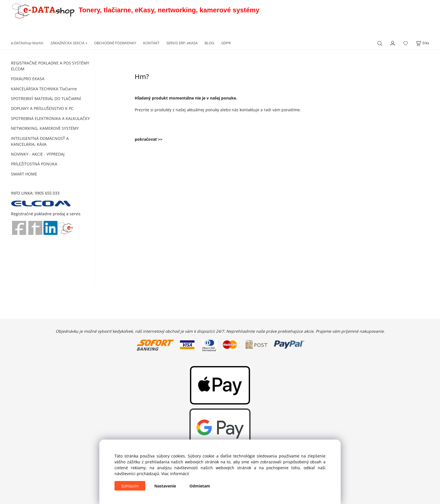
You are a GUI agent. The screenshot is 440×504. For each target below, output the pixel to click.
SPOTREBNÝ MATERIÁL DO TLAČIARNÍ (46, 99)
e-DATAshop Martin (27, 43)
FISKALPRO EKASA (28, 79)
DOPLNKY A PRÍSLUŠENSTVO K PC (42, 108)
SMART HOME (24, 174)
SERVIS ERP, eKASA (182, 43)
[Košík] (423, 43)
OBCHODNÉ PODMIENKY (115, 43)
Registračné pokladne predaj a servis (46, 214)
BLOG (209, 43)
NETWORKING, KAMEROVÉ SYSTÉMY (45, 128)
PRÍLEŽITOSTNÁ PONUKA (34, 164)
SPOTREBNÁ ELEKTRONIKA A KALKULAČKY (50, 118)
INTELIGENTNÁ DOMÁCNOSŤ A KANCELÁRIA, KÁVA (40, 141)
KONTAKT (151, 43)
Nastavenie (165, 486)
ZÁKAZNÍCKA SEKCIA (67, 43)
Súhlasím (130, 486)
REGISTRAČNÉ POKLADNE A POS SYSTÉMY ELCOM (50, 66)
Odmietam (200, 486)
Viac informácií (175, 474)
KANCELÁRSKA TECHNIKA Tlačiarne (44, 89)
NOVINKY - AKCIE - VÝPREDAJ (38, 154)
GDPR (226, 43)
